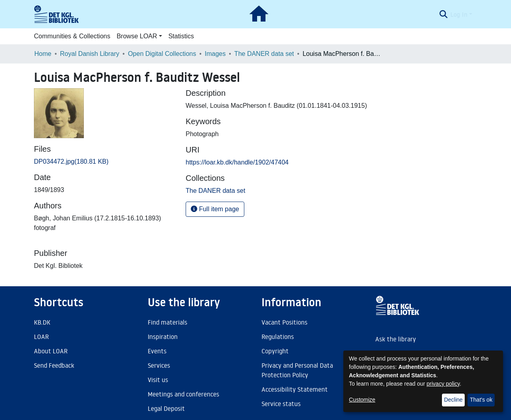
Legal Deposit (166, 408)
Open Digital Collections (162, 54)
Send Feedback (54, 365)
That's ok (481, 400)
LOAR (41, 337)
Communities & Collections (72, 36)
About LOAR (51, 351)
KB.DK (42, 322)
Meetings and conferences (183, 394)
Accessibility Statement (295, 389)
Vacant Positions (284, 322)
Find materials (167, 322)
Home (43, 54)
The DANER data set (264, 54)
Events (157, 351)
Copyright (275, 351)
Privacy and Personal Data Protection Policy (297, 370)
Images (215, 54)
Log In (459, 14)
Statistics (181, 36)
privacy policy (443, 384)
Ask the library (396, 339)
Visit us (158, 380)
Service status (281, 404)
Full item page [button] (215, 209)
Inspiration (163, 337)
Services (159, 365)
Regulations (278, 337)
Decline (453, 400)
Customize (362, 400)
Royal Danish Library (90, 54)
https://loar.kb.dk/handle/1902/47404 (237, 162)
